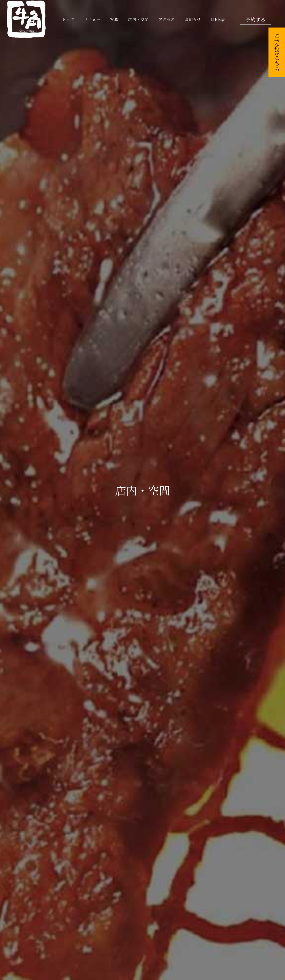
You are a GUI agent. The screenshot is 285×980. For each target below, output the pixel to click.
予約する (256, 19)
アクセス (167, 19)
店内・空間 (138, 19)
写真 (114, 19)
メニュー (92, 19)
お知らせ (193, 19)
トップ (68, 19)
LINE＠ (218, 19)
